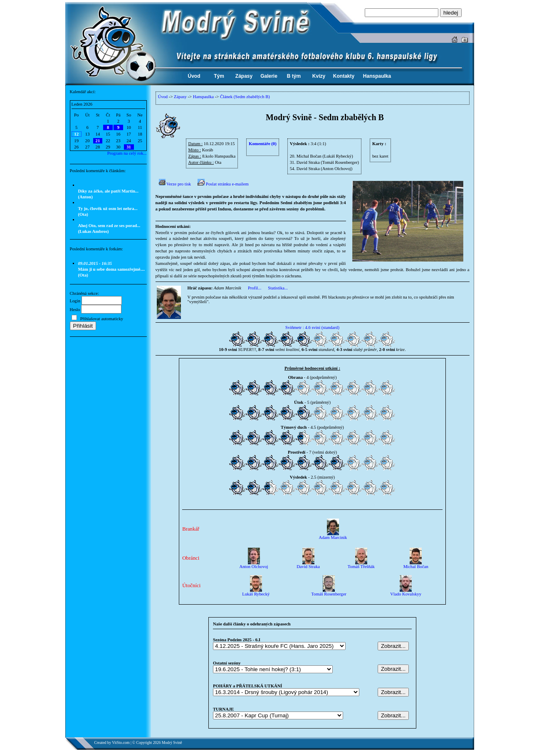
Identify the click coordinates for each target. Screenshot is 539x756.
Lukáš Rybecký (256, 592)
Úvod (163, 97)
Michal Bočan (416, 565)
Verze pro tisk (175, 184)
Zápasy (180, 97)
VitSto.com (121, 743)
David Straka (308, 565)
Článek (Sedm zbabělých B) (245, 97)
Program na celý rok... (127, 153)
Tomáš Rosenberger (329, 592)
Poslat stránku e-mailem (223, 184)
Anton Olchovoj (254, 565)
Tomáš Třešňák (361, 565)
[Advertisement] (108, 393)
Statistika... (278, 288)
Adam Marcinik (333, 536)
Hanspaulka (203, 97)
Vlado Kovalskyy (406, 592)
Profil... (255, 288)
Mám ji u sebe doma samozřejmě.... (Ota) (112, 269)
